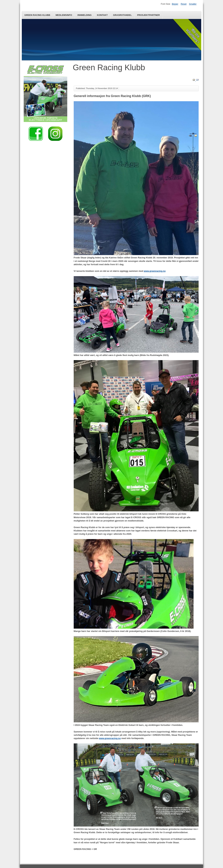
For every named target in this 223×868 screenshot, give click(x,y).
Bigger (175, 4)
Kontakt (102, 15)
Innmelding (84, 15)
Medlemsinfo (64, 15)
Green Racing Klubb (37, 15)
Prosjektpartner (148, 15)
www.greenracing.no (155, 271)
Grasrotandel (122, 15)
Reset (184, 4)
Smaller (193, 4)
